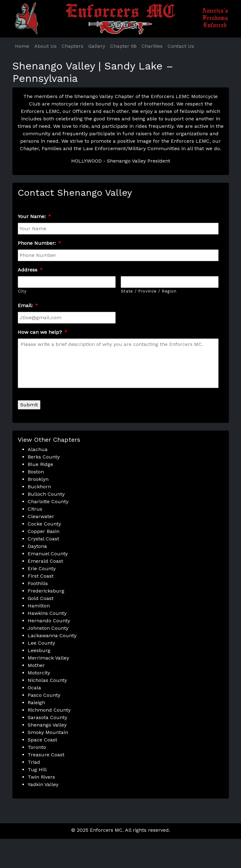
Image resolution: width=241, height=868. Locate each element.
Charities (152, 46)
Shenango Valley (47, 725)
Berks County (44, 457)
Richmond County (49, 710)
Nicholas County (47, 680)
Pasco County (44, 695)
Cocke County (44, 524)
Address (30, 270)
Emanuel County (48, 554)
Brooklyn (38, 479)
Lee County (41, 643)
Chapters (72, 46)
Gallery (97, 46)
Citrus (35, 509)
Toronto (37, 747)
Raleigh (36, 702)
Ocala (34, 688)
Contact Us (181, 46)
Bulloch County (46, 494)
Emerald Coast (45, 561)
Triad (34, 762)
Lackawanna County (52, 635)
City (22, 291)
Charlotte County (48, 501)
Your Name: (34, 216)
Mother (36, 665)
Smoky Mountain (48, 732)
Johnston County (48, 628)
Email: (28, 305)
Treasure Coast (46, 755)
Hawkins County (47, 613)
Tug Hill (37, 770)
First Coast (41, 576)
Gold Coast (41, 598)
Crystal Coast (43, 539)
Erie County (42, 568)
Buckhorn (39, 487)
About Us (45, 46)
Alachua (38, 449)
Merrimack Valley (48, 658)
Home (22, 46)
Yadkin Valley (43, 784)
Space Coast (42, 740)
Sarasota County (47, 717)
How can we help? (42, 332)
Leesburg (39, 650)
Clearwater (41, 516)
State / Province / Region (149, 291)
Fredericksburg (46, 591)
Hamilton (39, 606)
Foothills (38, 583)
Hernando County (49, 621)
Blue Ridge (40, 464)
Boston (36, 472)
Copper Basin (44, 531)
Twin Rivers (41, 777)
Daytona (37, 546)
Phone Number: (39, 243)
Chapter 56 (123, 46)
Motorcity (39, 673)
